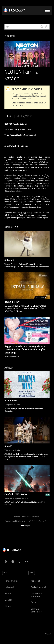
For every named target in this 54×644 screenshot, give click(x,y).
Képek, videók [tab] (25, 116)
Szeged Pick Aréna (12, 405)
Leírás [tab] (8, 116)
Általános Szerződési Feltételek (26, 517)
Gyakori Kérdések (39, 587)
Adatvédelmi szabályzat (36, 595)
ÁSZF (33, 603)
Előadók (8, 600)
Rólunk (8, 606)
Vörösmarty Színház (13, 450)
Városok (8, 594)
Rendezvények (11, 581)
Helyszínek (10, 587)
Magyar (26, 525)
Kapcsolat (35, 581)
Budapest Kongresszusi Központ (18, 498)
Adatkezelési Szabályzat (15, 521)
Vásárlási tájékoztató (37, 521)
